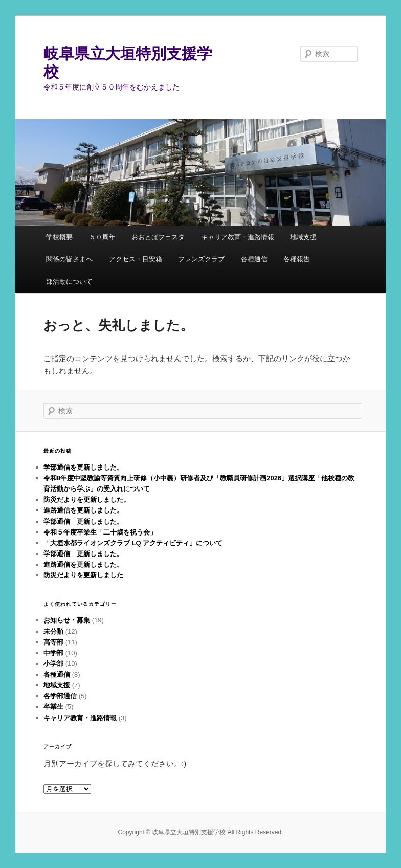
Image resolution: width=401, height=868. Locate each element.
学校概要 (59, 237)
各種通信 (254, 259)
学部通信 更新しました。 (83, 521)
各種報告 (297, 259)
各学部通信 (60, 696)
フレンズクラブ (201, 259)
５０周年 (102, 237)
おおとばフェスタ (158, 237)
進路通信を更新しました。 (83, 510)
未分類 (53, 631)
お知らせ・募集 (67, 620)
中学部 (53, 653)
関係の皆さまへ (69, 259)
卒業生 (53, 707)
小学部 (53, 664)
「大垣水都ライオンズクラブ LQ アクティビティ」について (133, 543)
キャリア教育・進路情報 (238, 237)
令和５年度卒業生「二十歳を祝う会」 (100, 532)
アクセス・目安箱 (136, 259)
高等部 (53, 642)
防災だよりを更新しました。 (87, 499)
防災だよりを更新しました (83, 575)
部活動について (69, 282)
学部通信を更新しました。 (83, 467)
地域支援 (303, 237)
